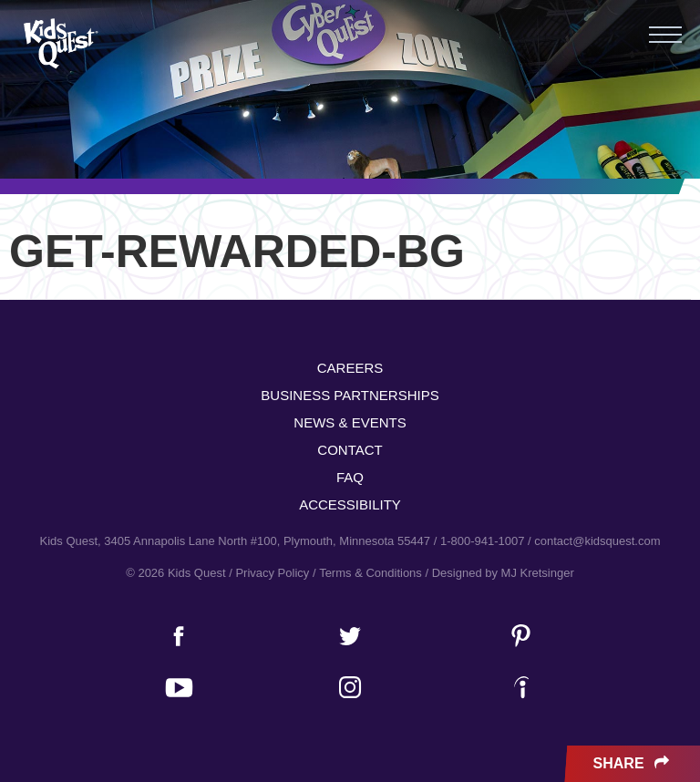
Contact (350, 450)
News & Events (350, 422)
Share (633, 764)
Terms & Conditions (371, 573)
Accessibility (350, 504)
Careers (350, 368)
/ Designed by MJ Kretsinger (499, 573)
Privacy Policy (272, 573)
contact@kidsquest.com (597, 541)
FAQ (350, 477)
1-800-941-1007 (483, 541)
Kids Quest (59, 43)
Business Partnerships (350, 395)
